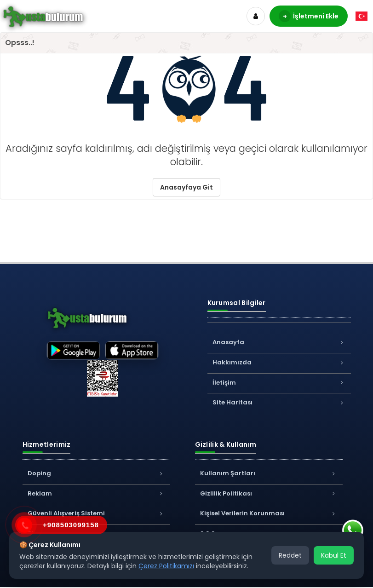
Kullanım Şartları (269, 473)
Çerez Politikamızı (166, 566)
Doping (96, 473)
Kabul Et (334, 555)
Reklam (96, 493)
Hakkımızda (279, 362)
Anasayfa (279, 342)
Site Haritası (279, 402)
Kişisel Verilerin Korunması (269, 513)
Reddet (290, 555)
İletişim (279, 383)
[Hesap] (256, 16)
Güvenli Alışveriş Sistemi (96, 513)
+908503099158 (71, 525)
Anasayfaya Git (186, 187)
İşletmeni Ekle (309, 16)
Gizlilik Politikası (269, 493)
